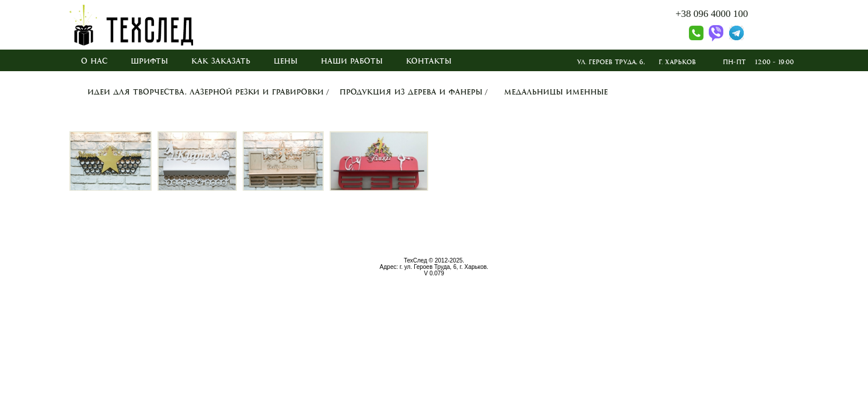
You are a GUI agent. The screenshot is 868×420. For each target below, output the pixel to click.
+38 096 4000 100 (712, 14)
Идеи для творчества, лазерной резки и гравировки (206, 92)
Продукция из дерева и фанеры (411, 92)
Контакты (429, 61)
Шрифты (149, 61)
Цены (286, 61)
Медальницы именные (556, 92)
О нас (94, 61)
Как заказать (221, 61)
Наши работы (352, 61)
